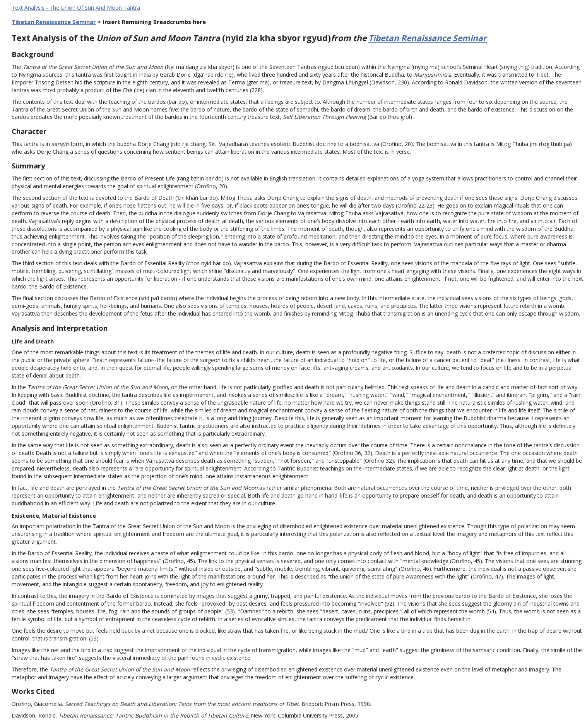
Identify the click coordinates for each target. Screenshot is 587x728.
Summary (28, 166)
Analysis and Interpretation (60, 328)
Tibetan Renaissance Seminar (54, 22)
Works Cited (33, 691)
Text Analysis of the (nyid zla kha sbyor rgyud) (190, 38)
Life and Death (33, 341)
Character (29, 131)
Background (33, 54)
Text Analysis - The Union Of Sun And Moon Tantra (76, 8)
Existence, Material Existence (54, 515)
